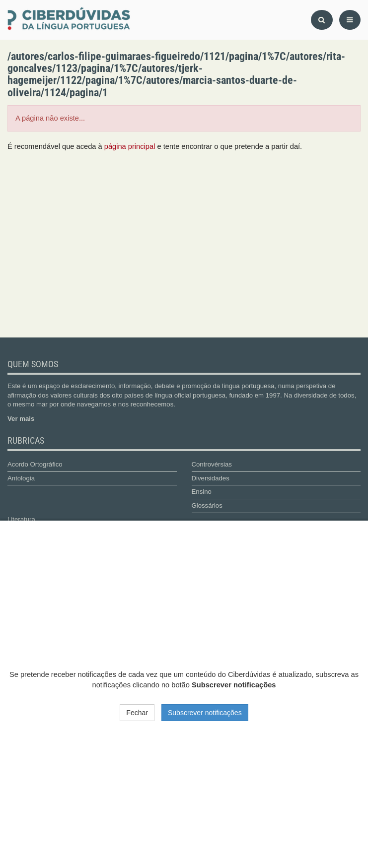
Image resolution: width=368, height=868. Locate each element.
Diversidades (211, 478)
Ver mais (21, 419)
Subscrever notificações (205, 713)
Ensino (202, 492)
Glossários (207, 505)
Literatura (21, 519)
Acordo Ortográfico (35, 464)
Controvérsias (212, 464)
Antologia (21, 478)
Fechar (137, 713)
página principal (130, 146)
